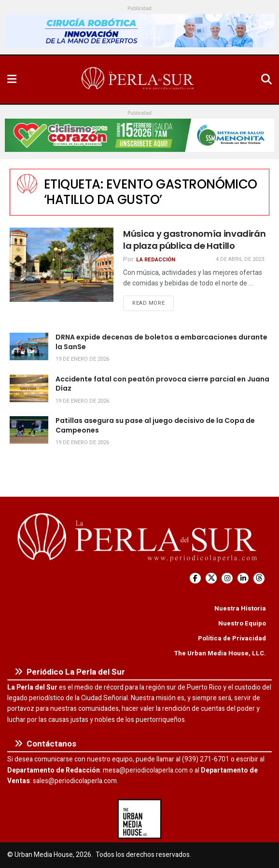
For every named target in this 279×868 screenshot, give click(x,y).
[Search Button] (266, 80)
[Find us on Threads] (259, 578)
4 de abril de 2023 (240, 259)
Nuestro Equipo (242, 623)
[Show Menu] (12, 80)
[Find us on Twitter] (211, 578)
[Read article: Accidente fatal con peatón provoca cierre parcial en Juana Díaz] (29, 388)
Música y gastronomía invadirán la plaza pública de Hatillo (194, 240)
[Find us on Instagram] (227, 578)
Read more (153, 303)
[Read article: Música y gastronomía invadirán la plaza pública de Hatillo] (62, 265)
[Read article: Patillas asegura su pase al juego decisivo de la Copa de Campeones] (29, 430)
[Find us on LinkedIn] (243, 578)
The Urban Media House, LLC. (220, 653)
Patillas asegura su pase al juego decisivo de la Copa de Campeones (155, 425)
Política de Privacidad (232, 638)
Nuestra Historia (240, 608)
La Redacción (156, 260)
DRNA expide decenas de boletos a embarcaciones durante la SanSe (161, 342)
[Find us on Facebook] (195, 578)
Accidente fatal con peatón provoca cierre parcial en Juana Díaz (162, 384)
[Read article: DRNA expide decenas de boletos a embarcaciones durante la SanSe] (29, 346)
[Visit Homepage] (139, 80)
